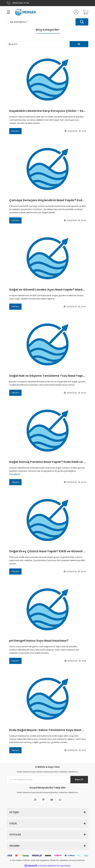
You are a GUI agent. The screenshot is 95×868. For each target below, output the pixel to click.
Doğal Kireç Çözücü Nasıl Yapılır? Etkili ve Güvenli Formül (48, 551)
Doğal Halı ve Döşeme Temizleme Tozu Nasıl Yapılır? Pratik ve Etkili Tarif (48, 376)
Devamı (15, 131)
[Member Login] (75, 12)
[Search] (48, 22)
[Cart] (84, 12)
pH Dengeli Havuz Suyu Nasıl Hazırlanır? (39, 641)
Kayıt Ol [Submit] (79, 780)
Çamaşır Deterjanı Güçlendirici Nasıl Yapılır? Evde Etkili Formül (48, 200)
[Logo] (26, 12)
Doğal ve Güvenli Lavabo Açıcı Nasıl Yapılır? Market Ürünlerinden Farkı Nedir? (48, 290)
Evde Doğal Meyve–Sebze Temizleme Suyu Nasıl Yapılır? (48, 730)
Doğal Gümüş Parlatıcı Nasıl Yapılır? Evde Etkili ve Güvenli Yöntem (48, 462)
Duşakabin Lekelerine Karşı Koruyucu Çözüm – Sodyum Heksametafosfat (48, 111)
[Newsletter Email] (48, 780)
